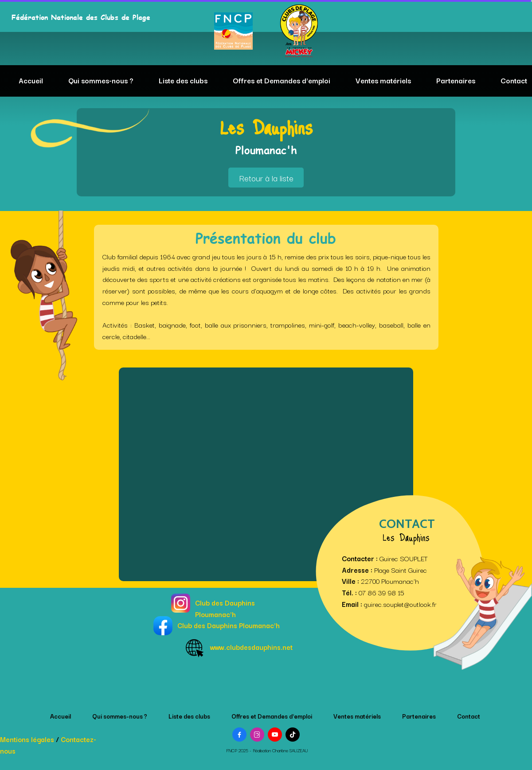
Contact (514, 80)
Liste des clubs (183, 80)
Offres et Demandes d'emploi (282, 80)
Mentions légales (27, 739)
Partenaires (456, 80)
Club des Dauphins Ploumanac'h (225, 608)
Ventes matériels (383, 80)
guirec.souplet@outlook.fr (400, 604)
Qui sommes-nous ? (101, 80)
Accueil (31, 80)
